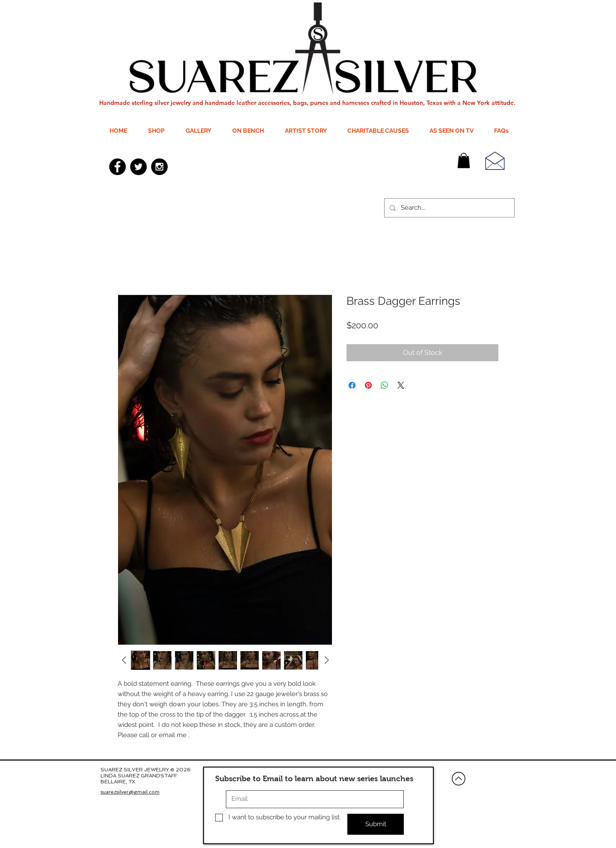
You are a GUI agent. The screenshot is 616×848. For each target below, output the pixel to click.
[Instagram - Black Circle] (159, 167)
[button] (464, 161)
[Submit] (376, 824)
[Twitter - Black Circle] (138, 167)
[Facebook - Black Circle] (117, 167)
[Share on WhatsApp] (385, 385)
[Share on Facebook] (352, 385)
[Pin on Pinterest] (368, 385)
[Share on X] (401, 385)
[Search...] (449, 208)
